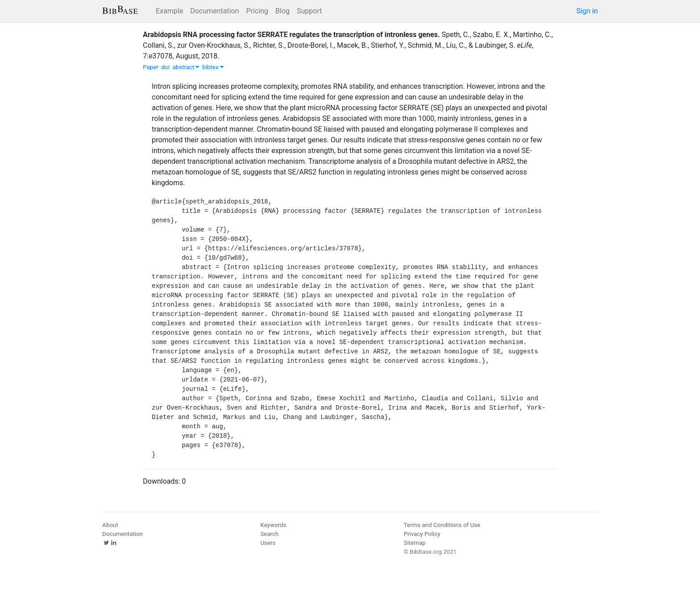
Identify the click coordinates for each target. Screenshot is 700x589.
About (110, 525)
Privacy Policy (422, 534)
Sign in (587, 11)
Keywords (273, 525)
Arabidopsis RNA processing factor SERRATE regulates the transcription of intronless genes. (291, 35)
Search (269, 534)
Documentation (215, 11)
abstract (186, 67)
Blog (283, 11)
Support (309, 11)
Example (169, 11)
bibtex (213, 67)
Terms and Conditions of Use (442, 525)
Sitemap (415, 543)
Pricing (257, 11)
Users (268, 543)
